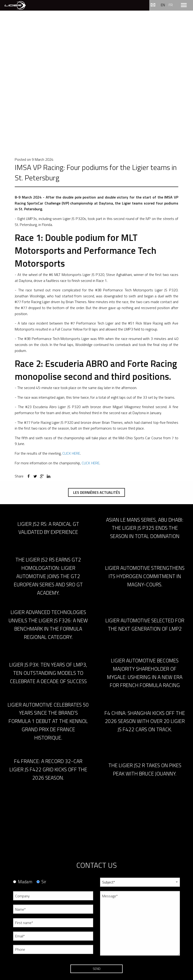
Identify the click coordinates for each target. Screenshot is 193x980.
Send (97, 969)
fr (171, 5)
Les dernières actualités (97, 492)
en (163, 5)
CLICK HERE (71, 453)
